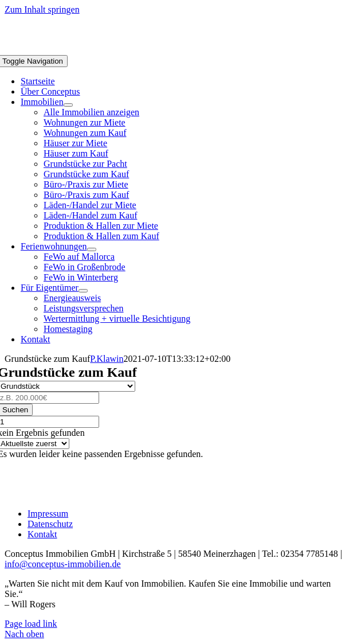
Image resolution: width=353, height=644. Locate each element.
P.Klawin (107, 359)
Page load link (31, 624)
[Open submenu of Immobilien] (68, 105)
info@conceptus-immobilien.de (63, 564)
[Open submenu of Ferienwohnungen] (92, 249)
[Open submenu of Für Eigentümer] (83, 291)
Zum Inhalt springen (42, 9)
